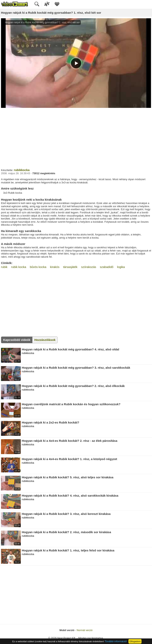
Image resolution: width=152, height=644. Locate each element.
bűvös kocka (38, 267)
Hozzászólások (45, 340)
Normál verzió (85, 630)
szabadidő (106, 267)
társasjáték (70, 267)
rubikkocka (22, 170)
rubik (4, 267)
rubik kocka (19, 267)
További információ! (116, 641)
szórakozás (89, 267)
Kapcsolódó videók (17, 340)
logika (121, 267)
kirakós (55, 267)
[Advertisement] (76, 138)
